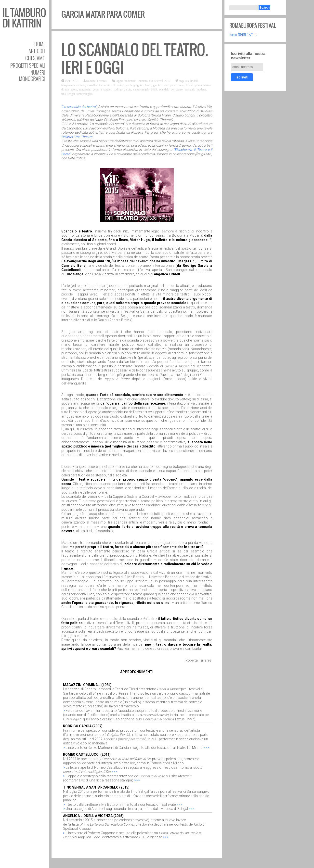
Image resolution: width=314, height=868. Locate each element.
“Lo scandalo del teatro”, (79, 107)
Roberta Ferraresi (97, 81)
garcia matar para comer (168, 85)
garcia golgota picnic (138, 85)
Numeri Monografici (32, 76)
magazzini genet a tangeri (95, 89)
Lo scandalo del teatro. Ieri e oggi (135, 59)
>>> (206, 748)
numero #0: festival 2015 (154, 81)
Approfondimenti (126, 81)
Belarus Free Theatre (77, 137)
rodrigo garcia (123, 89)
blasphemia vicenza (73, 85)
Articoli (37, 51)
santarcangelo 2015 (145, 89)
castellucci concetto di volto (105, 85)
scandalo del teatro (171, 89)
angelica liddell (189, 81)
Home (40, 44)
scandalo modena (196, 89)
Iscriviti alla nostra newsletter (248, 56)
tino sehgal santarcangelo (77, 94)
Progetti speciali (28, 65)
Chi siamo (35, 58)
